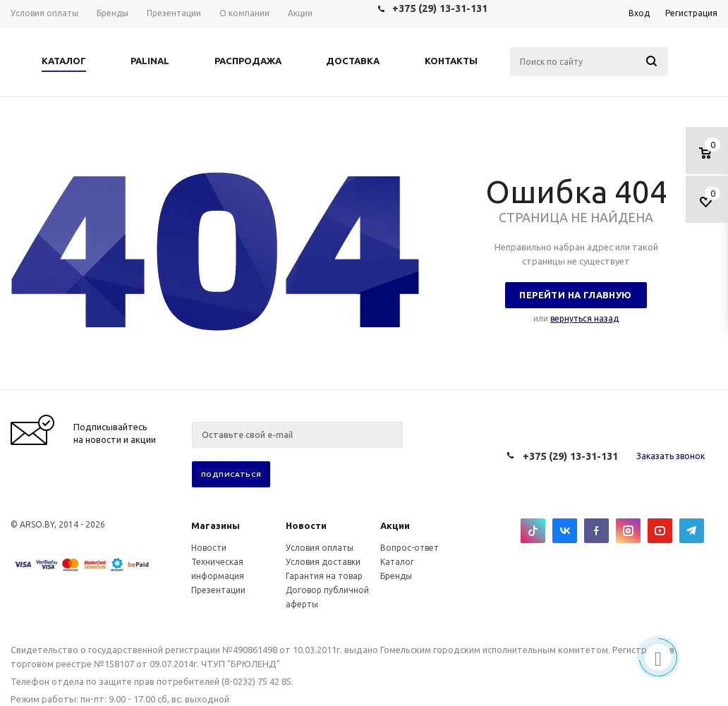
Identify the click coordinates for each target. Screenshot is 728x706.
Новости (306, 525)
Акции (395, 525)
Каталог (397, 562)
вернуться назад (584, 318)
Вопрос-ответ (409, 548)
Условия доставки (323, 562)
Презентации (218, 590)
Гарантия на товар (324, 576)
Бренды (396, 576)
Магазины (216, 525)
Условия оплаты (320, 548)
